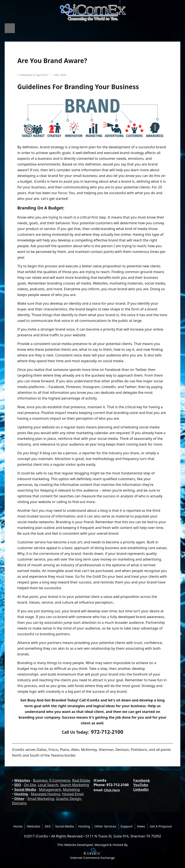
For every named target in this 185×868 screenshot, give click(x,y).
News (141, 826)
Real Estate (81, 780)
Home (18, 826)
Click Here (112, 790)
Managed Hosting (46, 794)
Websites (22, 780)
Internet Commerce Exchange (93, 858)
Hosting (21, 794)
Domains (19, 803)
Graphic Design (69, 799)
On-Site (30, 785)
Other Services (105, 826)
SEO (17, 785)
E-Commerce (60, 780)
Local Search (48, 785)
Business (40, 780)
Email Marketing (41, 799)
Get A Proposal (161, 826)
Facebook (142, 780)
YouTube (141, 785)
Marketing (71, 789)
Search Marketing (75, 785)
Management (50, 789)
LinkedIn (141, 789)
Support (127, 826)
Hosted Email (73, 794)
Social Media (25, 789)
